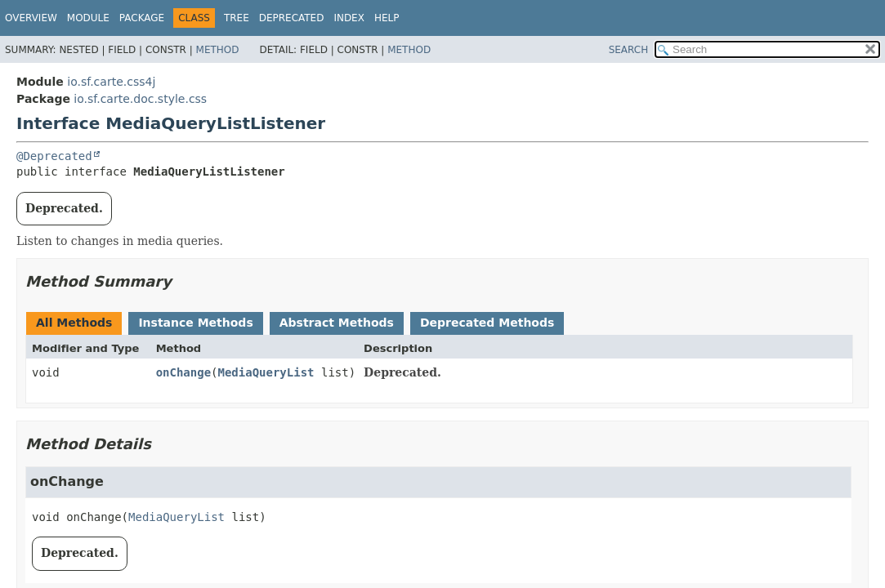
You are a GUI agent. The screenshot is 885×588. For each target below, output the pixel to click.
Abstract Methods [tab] (337, 323)
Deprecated (292, 18)
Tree (237, 18)
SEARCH (629, 50)
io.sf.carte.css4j (111, 82)
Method (218, 50)
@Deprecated (54, 156)
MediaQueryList (266, 372)
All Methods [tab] (74, 323)
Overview (31, 18)
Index (349, 18)
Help (387, 18)
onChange (183, 372)
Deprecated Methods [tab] (487, 323)
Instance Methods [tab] (195, 323)
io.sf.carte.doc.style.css (140, 99)
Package (142, 18)
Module (88, 18)
